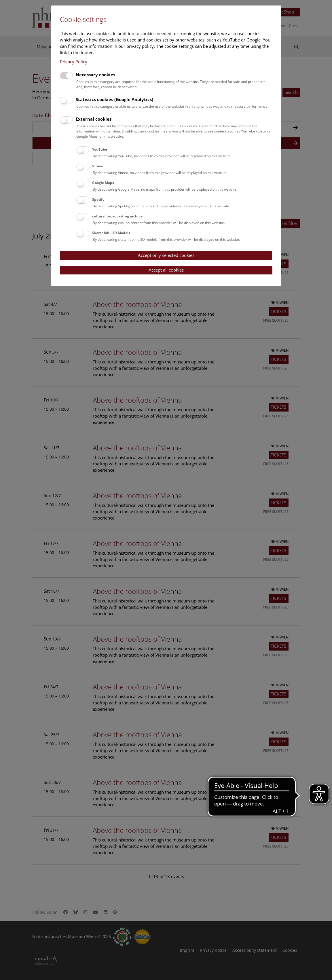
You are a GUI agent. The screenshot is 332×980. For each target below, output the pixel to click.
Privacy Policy (74, 62)
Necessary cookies (95, 75)
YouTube (100, 149)
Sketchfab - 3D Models (111, 233)
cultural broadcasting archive (117, 216)
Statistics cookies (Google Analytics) (114, 99)
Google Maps (103, 183)
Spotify (98, 199)
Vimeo (98, 166)
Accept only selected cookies (166, 255)
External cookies (94, 119)
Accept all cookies (166, 270)
